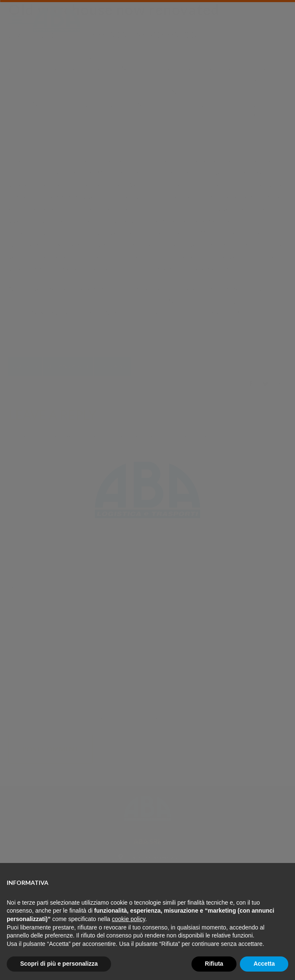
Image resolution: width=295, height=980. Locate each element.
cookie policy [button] (129, 919)
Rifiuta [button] (214, 964)
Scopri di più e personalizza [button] (59, 964)
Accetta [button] (264, 964)
